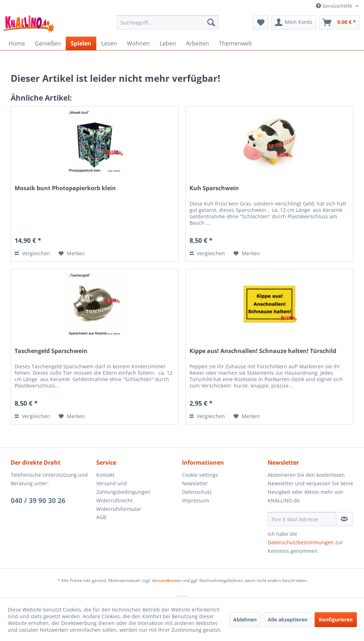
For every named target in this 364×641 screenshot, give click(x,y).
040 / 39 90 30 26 (38, 501)
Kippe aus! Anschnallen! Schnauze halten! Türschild (263, 351)
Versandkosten (167, 580)
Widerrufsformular (119, 509)
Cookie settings (200, 475)
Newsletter (195, 483)
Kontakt (105, 475)
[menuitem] (168, 22)
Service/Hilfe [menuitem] (335, 6)
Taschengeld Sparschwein (51, 351)
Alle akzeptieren (288, 619)
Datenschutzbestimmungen (301, 542)
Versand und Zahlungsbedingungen (123, 488)
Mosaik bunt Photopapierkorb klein (65, 188)
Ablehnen (245, 619)
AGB (101, 517)
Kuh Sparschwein (214, 188)
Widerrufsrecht (114, 500)
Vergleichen (32, 253)
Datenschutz (197, 492)
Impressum (196, 500)
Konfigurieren (336, 619)
